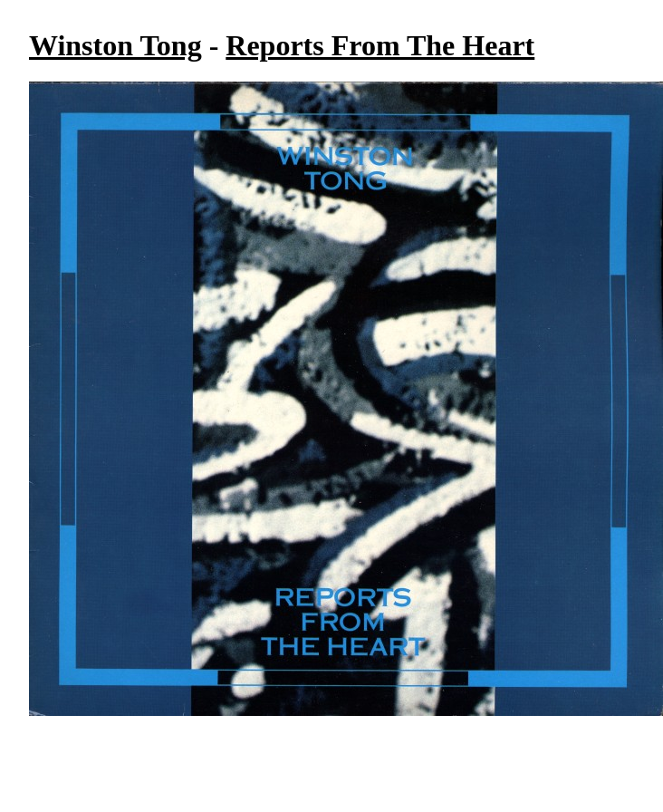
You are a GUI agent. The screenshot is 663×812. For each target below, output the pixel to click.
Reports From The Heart (380, 45)
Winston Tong (115, 45)
